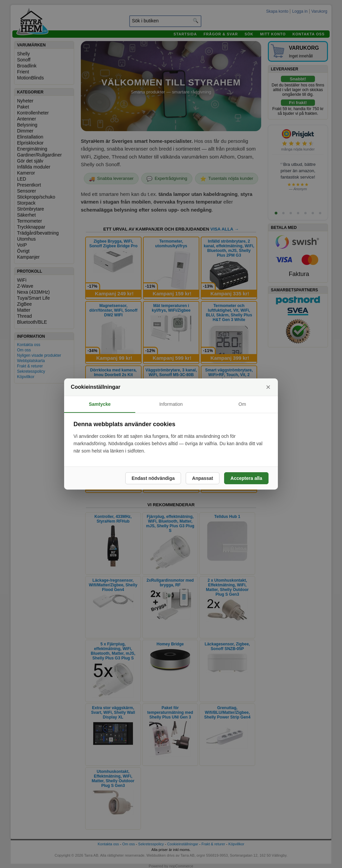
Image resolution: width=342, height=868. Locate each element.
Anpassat (203, 478)
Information (171, 404)
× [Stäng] (268, 387)
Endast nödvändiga (153, 478)
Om (242, 404)
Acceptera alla (246, 478)
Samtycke (100, 404)
